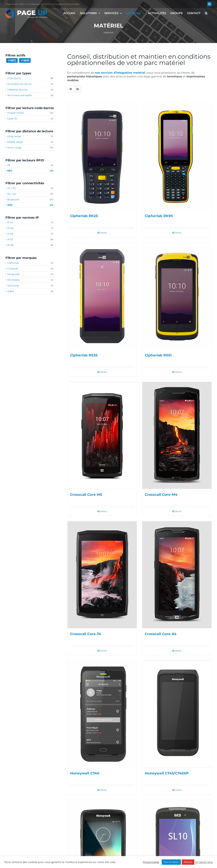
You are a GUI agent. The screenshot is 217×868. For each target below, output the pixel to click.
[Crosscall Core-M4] (177, 435)
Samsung (13, 286)
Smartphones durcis (19, 84)
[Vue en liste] (78, 89)
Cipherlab (13, 263)
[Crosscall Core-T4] (102, 575)
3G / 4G (12, 194)
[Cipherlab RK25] (102, 157)
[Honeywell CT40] (102, 714)
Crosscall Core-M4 (161, 495)
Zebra (11, 291)
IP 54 (10, 222)
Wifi (10, 205)
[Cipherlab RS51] (177, 296)
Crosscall (13, 269)
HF (9, 165)
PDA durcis (14, 78)
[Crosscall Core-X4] (177, 575)
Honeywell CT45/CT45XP (167, 773)
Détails (103, 233)
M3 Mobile (13, 280)
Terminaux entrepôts (20, 95)
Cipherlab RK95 (159, 216)
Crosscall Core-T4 (86, 634)
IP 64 (10, 228)
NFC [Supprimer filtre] (13, 60)
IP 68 (10, 245)
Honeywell (13, 274)
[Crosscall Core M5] (102, 435)
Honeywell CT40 (85, 773)
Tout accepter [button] (171, 862)
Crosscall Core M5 (86, 495)
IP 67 (10, 239)
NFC (10, 171)
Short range (14, 148)
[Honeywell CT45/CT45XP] (177, 714)
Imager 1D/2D (16, 113)
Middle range (15, 142)
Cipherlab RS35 (84, 355)
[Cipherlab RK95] (177, 157)
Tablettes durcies (17, 90)
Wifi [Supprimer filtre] (26, 60)
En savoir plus (204, 862)
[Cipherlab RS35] (102, 296)
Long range (14, 136)
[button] (206, 13)
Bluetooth (13, 200)
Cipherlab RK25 (84, 216)
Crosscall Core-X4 (161, 634)
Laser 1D (12, 119)
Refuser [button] (188, 862)
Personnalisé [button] (151, 862)
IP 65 (10, 234)
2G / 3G (12, 188)
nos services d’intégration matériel (120, 73)
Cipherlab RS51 (158, 355)
